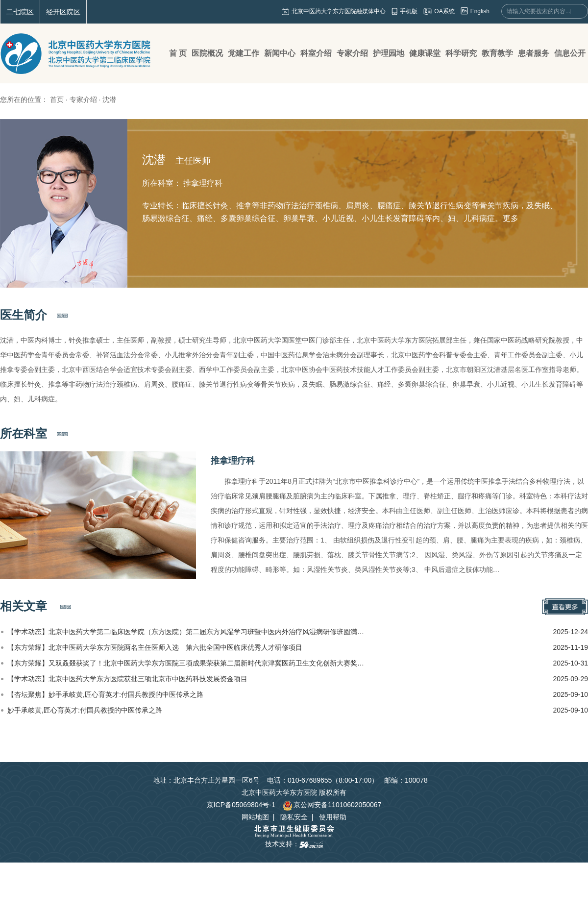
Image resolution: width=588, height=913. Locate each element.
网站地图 (255, 817)
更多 (511, 218)
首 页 (178, 53)
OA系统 (444, 11)
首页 (57, 99)
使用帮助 (333, 817)
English (480, 11)
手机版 (409, 11)
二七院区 (20, 12)
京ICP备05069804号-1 (241, 805)
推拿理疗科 (233, 461)
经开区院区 (63, 12)
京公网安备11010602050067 (332, 805)
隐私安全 (294, 817)
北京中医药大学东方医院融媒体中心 (339, 11)
